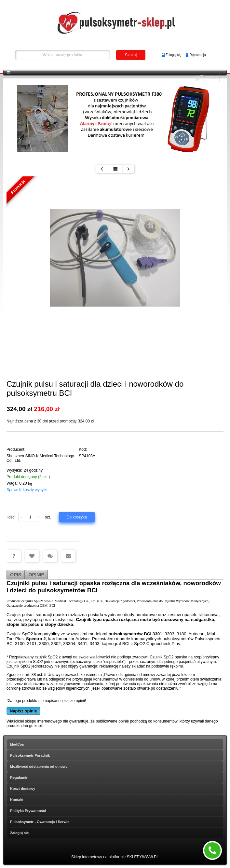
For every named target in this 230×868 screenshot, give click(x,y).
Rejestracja (197, 55)
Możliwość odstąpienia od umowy (39, 766)
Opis (16, 575)
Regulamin (19, 778)
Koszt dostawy (23, 789)
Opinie (36, 575)
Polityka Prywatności (28, 811)
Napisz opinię (23, 711)
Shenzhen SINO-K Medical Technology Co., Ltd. (40, 458)
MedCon (17, 744)
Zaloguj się (173, 55)
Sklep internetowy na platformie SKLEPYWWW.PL (115, 857)
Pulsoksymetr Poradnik (30, 755)
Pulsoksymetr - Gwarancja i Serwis (40, 822)
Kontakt (17, 800)
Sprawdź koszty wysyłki (27, 490)
